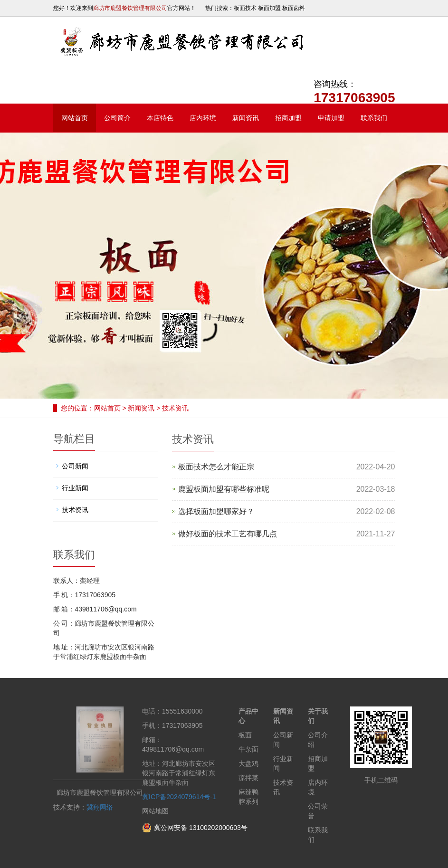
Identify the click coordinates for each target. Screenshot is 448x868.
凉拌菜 (248, 778)
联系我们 (374, 118)
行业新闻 (75, 488)
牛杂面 (248, 749)
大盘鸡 (248, 763)
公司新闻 (75, 466)
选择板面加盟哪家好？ (216, 511)
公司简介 (117, 118)
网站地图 (155, 811)
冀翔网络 (100, 807)
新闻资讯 (246, 118)
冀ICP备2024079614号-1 (179, 797)
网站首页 (75, 118)
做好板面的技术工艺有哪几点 (228, 534)
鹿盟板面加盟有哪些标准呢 (224, 489)
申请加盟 (331, 118)
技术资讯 (175, 408)
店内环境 (203, 118)
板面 (245, 735)
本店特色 (160, 118)
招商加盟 (288, 118)
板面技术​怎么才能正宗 (216, 467)
